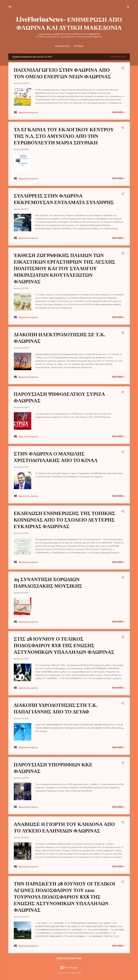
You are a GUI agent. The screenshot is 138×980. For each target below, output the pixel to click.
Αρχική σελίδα (62, 46)
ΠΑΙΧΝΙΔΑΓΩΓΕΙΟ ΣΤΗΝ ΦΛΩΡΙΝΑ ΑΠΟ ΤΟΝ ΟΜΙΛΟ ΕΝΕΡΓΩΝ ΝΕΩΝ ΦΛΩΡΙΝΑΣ (62, 73)
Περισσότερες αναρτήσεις (69, 959)
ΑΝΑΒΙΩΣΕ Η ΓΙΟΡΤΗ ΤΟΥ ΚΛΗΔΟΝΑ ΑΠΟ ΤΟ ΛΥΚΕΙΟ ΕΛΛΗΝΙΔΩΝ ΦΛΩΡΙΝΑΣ (64, 827)
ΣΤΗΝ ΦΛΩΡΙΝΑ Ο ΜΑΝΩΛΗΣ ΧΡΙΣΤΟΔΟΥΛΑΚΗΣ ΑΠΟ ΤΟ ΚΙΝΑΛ (56, 457)
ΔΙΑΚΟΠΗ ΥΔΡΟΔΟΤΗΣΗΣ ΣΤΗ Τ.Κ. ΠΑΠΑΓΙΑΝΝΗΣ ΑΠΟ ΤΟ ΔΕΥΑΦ (56, 708)
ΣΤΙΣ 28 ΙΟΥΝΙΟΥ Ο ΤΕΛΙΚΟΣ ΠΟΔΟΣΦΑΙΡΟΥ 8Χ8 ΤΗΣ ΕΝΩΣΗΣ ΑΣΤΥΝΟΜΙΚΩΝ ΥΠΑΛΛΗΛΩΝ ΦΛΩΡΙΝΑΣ (64, 645)
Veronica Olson (76, 973)
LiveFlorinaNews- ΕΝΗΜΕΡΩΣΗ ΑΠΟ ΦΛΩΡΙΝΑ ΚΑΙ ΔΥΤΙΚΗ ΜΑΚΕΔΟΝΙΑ (69, 23)
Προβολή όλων (118, 57)
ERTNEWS (79, 46)
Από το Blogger (69, 968)
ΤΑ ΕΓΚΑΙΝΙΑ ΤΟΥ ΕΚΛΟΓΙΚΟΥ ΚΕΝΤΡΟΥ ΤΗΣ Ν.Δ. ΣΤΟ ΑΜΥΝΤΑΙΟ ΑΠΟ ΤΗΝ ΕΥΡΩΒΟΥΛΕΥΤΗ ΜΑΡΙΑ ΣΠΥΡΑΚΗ (64, 136)
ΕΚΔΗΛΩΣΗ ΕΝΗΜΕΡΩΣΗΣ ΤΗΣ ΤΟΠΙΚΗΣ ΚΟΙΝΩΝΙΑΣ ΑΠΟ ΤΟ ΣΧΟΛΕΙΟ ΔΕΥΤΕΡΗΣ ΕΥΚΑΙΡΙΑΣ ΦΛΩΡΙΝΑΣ (64, 519)
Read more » (118, 112)
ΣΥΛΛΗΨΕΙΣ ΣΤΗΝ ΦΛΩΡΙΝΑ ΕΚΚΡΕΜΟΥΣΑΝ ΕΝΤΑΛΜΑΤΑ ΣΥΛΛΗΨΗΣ (64, 199)
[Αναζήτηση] (128, 7)
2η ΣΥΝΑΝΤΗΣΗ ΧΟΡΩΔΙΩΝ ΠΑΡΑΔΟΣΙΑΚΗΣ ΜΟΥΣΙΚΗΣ (48, 582)
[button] (123, 68)
